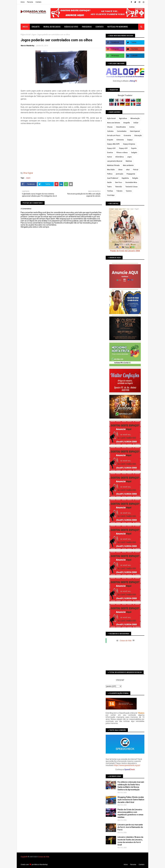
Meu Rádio (111, 170)
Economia (127, 136)
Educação (138, 136)
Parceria (30, 2)
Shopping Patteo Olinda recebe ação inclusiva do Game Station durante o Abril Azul (131, 800)
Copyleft (24, 857)
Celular (136, 123)
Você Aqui (111, 195)
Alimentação (135, 118)
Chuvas (110, 127)
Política (110, 174)
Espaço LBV (123, 148)
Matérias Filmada (113, 165)
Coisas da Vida (125, 641)
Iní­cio (23, 2)
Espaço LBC (111, 148)
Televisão (119, 187)
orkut (128, 170)
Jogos (34, 35)
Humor (110, 157)
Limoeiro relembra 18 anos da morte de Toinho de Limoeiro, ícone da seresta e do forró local (130, 841)
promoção (119, 174)
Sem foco (119, 182)
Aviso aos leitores (114, 123)
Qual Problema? (113, 178)
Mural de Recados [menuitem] (52, 27)
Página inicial (25, 35)
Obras (120, 170)
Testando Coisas (131, 187)
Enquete (110, 140)
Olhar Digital (28, 173)
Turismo (129, 191)
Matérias (129, 161)
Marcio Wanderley (27, 46)
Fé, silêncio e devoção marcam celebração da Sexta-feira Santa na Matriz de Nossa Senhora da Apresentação (131, 786)
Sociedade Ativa (131, 182)
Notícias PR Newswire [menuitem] (118, 27)
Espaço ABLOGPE (113, 144)
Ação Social (111, 118)
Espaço (130, 140)
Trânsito (119, 191)
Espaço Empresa (129, 144)
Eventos (110, 153)
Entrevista (120, 140)
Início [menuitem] (25, 27)
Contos (132, 127)
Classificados (121, 127)
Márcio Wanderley (41, 865)
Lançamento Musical (115, 161)
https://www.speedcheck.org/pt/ (127, 765)
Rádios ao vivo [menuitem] (71, 27)
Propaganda (131, 174)
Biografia (127, 123)
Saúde (109, 182)
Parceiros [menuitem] (87, 27)
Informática (119, 157)
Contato (38, 2)
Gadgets (134, 153)
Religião (135, 178)
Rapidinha (125, 178)
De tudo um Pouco (114, 136)
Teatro (109, 187)
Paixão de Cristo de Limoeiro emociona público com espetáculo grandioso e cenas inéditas (130, 813)
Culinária (110, 131)
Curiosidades (122, 131)
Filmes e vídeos (122, 153)
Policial (136, 170)
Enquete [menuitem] (36, 27)
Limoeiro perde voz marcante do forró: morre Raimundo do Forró (130, 827)
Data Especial (135, 131)
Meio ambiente (128, 165)
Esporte (134, 148)
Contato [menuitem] (100, 27)
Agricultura (123, 118)
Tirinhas (110, 191)
